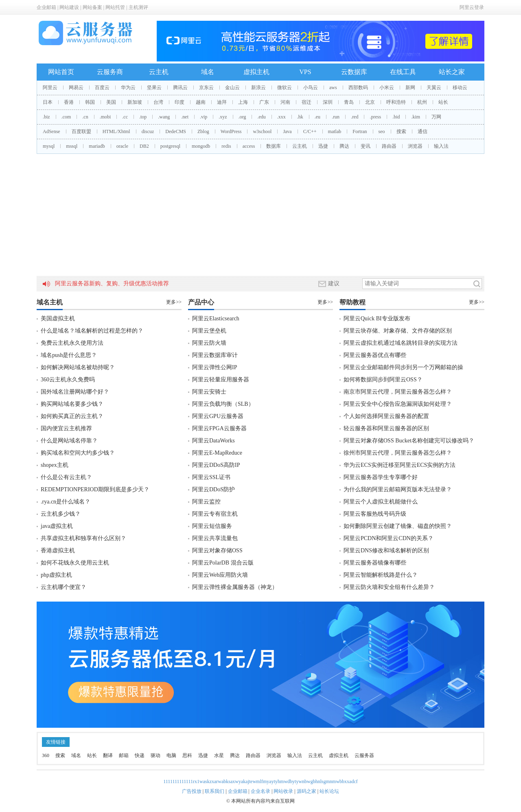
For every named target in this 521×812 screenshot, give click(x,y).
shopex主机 (55, 465)
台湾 (158, 102)
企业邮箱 (46, 7)
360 (46, 755)
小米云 (387, 88)
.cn (85, 117)
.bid (396, 117)
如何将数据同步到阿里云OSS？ (383, 380)
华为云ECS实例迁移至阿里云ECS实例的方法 (400, 465)
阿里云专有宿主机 (215, 514)
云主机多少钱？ (61, 514)
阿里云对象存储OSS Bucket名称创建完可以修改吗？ (409, 441)
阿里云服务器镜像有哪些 (375, 563)
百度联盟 (81, 131)
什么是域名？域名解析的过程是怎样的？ (92, 331)
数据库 (274, 146)
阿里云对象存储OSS (217, 550)
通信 (422, 131)
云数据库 (354, 72)
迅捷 (323, 146)
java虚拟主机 (57, 526)
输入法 (441, 146)
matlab (335, 131)
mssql (72, 146)
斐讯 (366, 146)
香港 (69, 102)
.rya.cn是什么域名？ (66, 502)
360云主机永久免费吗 (68, 380)
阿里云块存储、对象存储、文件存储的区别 (398, 331)
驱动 (155, 755)
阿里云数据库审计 (215, 355)
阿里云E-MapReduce (217, 453)
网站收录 (283, 791)
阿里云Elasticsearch (216, 318)
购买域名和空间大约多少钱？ (78, 453)
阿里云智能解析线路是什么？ (381, 575)
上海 (243, 102)
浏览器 (415, 146)
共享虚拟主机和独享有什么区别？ (83, 538)
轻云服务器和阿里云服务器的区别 (386, 428)
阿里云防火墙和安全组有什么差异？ (389, 587)
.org (242, 117)
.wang (164, 117)
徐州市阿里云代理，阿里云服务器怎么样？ (398, 453)
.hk (300, 117)
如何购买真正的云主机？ (72, 416)
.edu (261, 117)
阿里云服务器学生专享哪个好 (381, 477)
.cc (125, 117)
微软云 (285, 88)
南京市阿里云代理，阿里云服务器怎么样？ (398, 392)
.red (355, 117)
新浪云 (258, 88)
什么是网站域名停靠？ (69, 441)
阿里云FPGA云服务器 (219, 428)
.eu (317, 117)
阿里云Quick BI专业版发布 (377, 318)
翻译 (108, 755)
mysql (49, 146)
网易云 (76, 88)
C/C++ (310, 131)
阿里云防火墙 (209, 343)
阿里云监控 (206, 502)
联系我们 (215, 791)
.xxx (281, 117)
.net (185, 117)
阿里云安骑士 (209, 392)
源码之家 (306, 791)
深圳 (328, 102)
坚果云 (154, 88)
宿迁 (306, 102)
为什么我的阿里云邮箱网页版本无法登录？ (398, 489)
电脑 (171, 755)
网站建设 (69, 7)
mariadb (97, 146)
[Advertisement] (260, 215)
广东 (264, 102)
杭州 (422, 102)
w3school (262, 131)
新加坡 (135, 102)
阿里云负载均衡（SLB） (223, 404)
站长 (443, 102)
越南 (201, 102)
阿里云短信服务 (212, 526)
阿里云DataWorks (213, 441)
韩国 (90, 102)
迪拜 (222, 102)
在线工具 (403, 72)
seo (382, 131)
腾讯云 (180, 88)
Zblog (203, 131)
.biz (46, 117)
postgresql (170, 146)
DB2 (144, 146)
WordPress (231, 131)
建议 (329, 284)
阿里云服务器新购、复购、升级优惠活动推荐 (112, 283)
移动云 (460, 88)
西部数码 (358, 88)
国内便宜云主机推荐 (66, 428)
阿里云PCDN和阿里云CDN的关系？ (389, 538)
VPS (305, 72)
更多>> (174, 302)
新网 (410, 88)
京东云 (206, 88)
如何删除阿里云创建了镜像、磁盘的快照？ (398, 526)
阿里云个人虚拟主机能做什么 (381, 502)
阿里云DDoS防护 (213, 489)
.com (66, 117)
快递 (140, 755)
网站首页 (61, 72)
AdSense (51, 131)
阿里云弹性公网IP (215, 367)
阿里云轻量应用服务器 (221, 380)
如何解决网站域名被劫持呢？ (78, 367)
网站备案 (92, 7)
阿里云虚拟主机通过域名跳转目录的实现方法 (401, 343)
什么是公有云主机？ (66, 477)
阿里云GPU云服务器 (218, 416)
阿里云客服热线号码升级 (375, 514)
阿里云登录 (472, 7)
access (249, 146)
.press (375, 117)
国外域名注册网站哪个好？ (75, 392)
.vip (204, 117)
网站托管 (115, 7)
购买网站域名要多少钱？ (72, 404)
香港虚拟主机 (58, 550)
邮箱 (124, 755)
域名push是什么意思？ (69, 355)
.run (336, 117)
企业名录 (260, 791)
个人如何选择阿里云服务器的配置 (386, 416)
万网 (436, 117)
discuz (148, 131)
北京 (370, 102)
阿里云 (50, 88)
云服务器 (364, 755)
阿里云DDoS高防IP (216, 465)
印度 (180, 102)
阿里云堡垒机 (209, 331)
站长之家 (452, 72)
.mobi (105, 117)
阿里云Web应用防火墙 (220, 575)
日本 (48, 102)
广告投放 (192, 791)
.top (143, 117)
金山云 (232, 88)
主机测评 (138, 7)
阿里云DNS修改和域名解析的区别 (386, 550)
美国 (111, 102)
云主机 (159, 72)
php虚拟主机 (56, 575)
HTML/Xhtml (116, 131)
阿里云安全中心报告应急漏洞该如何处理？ (398, 404)
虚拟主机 (256, 72)
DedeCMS (176, 131)
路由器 (389, 146)
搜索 (401, 131)
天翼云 (434, 88)
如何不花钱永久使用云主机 (75, 563)
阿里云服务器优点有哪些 (375, 355)
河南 (285, 102)
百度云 (102, 88)
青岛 (349, 102)
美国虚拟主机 (58, 318)
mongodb (201, 146)
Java (287, 131)
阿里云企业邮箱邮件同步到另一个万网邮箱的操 (403, 367)
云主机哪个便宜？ (63, 587)
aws (333, 88)
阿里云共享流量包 (215, 538)
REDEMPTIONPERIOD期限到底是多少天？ (95, 489)
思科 (187, 755)
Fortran (360, 131)
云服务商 (110, 72)
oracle (122, 146)
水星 (219, 755)
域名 (208, 72)
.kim (416, 117)
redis (226, 146)
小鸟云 (311, 88)
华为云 (128, 88)
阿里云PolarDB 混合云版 (223, 563)
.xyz (223, 117)
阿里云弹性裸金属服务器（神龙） (235, 587)
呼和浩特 (396, 102)
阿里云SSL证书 (211, 477)
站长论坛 (329, 791)
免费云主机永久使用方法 (72, 343)
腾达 (344, 146)
